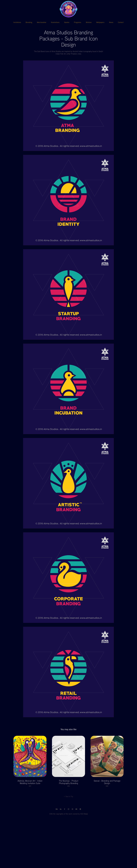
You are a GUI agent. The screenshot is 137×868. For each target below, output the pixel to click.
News (111, 22)
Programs (78, 22)
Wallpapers (100, 22)
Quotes (67, 22)
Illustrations (55, 22)
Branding (29, 22)
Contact (121, 22)
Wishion (89, 22)
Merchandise (42, 22)
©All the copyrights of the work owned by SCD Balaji (69, 814)
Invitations (17, 22)
